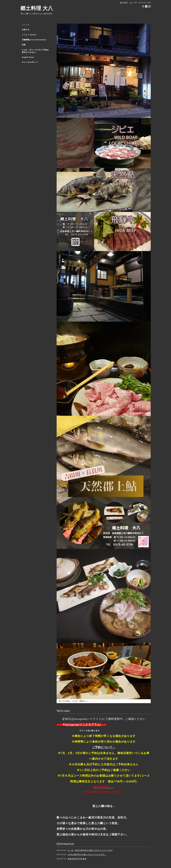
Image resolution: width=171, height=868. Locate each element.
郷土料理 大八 (37, 8)
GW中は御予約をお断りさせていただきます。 (87, 855)
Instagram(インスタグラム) (83, 725)
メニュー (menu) (29, 35)
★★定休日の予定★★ (77, 859)
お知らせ (26, 30)
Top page (26, 25)
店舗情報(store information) (34, 40)
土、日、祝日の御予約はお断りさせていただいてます (90, 850)
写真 (24, 45)
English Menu (28, 57)
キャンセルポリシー (30, 62)
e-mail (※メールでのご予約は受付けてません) (35, 51)
